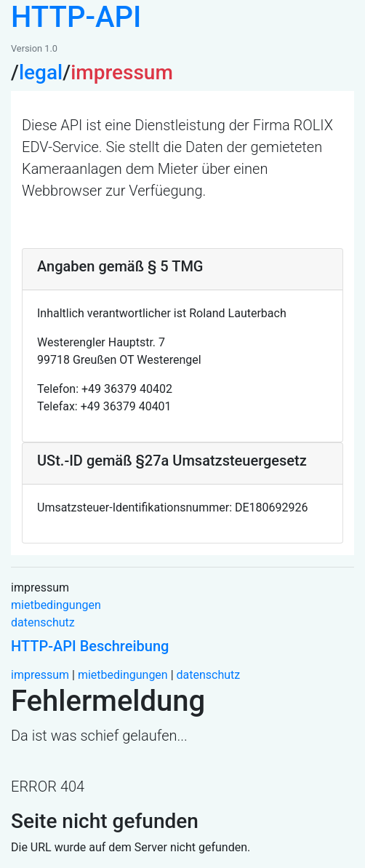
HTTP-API (76, 17)
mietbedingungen (56, 605)
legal (41, 72)
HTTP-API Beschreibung (90, 646)
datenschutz (43, 622)
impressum (40, 675)
